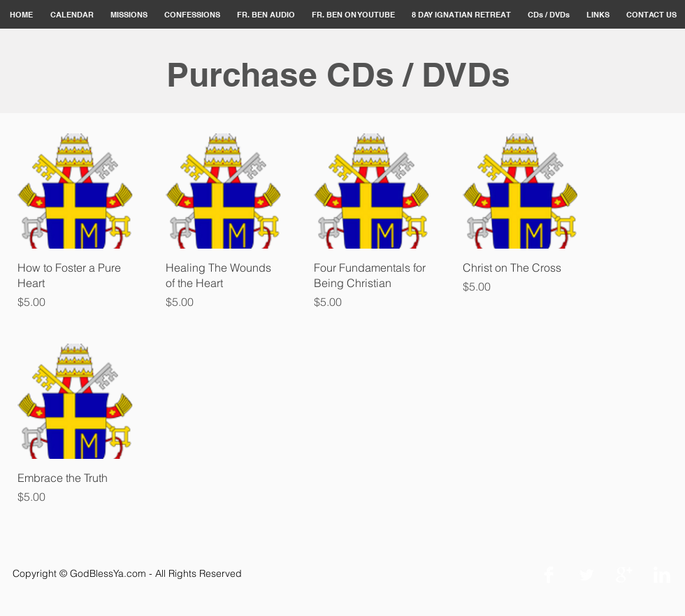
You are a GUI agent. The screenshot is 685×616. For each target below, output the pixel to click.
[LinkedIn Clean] (662, 575)
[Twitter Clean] (586, 575)
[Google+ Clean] (624, 575)
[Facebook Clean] (549, 575)
